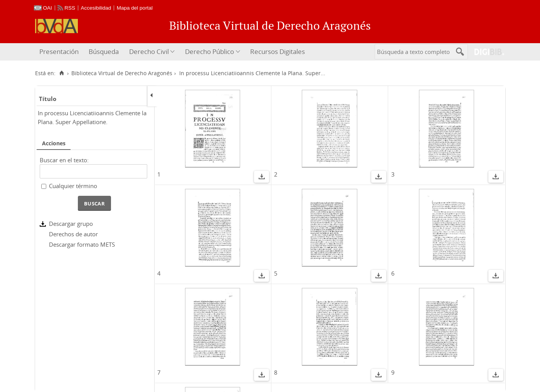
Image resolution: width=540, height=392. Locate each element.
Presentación (59, 51)
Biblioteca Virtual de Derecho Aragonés (122, 73)
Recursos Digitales (278, 51)
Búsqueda (104, 51)
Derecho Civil (149, 51)
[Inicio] (62, 73)
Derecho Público (209, 51)
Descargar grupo (71, 224)
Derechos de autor (73, 234)
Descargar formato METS (82, 244)
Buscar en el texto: (64, 160)
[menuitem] (60, 52)
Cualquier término (73, 186)
